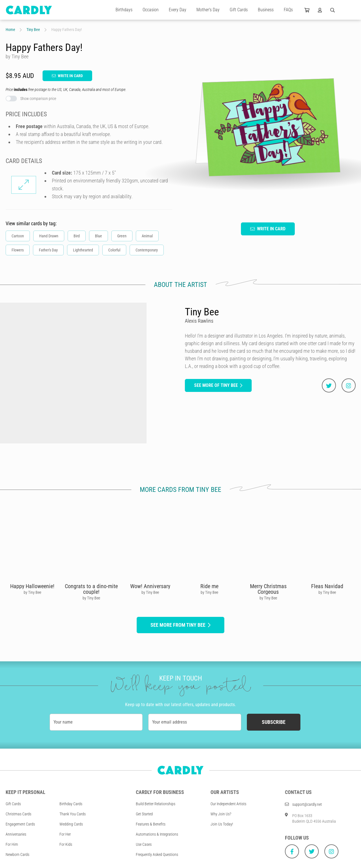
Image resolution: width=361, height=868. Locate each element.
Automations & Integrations (157, 834)
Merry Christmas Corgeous (268, 589)
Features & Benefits (151, 824)
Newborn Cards (17, 854)
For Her (65, 834)
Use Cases (144, 844)
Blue (98, 236)
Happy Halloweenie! (32, 586)
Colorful (114, 250)
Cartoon (18, 236)
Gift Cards (239, 10)
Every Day (178, 10)
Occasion (151, 10)
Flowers (18, 250)
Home (10, 30)
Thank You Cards (73, 814)
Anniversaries (16, 834)
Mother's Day (208, 10)
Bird (77, 236)
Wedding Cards (71, 824)
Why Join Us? (221, 814)
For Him (12, 844)
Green (122, 236)
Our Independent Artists (228, 804)
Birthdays (124, 10)
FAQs (288, 10)
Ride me (209, 586)
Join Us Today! (222, 824)
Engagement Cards (20, 824)
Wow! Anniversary (150, 586)
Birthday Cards (71, 804)
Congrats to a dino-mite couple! (91, 589)
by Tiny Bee (32, 592)
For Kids (66, 844)
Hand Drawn (49, 236)
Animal (147, 236)
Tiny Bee (33, 30)
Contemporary (147, 250)
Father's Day (48, 250)
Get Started (144, 814)
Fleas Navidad (327, 586)
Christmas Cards (18, 814)
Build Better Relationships (156, 804)
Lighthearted (83, 250)
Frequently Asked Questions (157, 854)
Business (266, 10)
